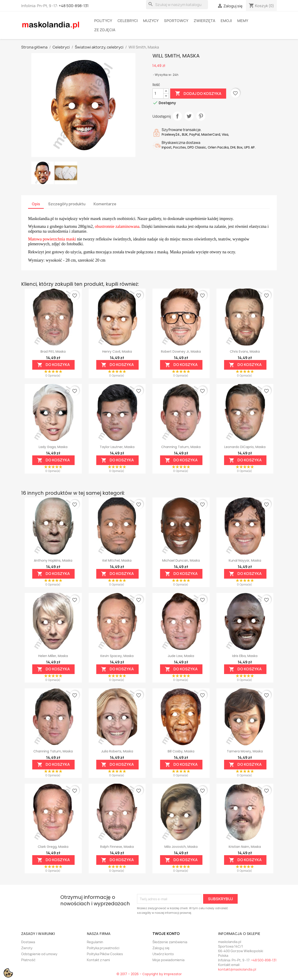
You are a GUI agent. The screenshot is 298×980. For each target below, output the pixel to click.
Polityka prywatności (103, 948)
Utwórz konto (163, 954)
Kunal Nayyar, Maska (245, 560)
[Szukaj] (177, 5)
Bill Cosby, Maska (181, 751)
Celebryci (128, 21)
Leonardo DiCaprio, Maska (245, 447)
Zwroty (27, 948)
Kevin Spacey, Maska (117, 656)
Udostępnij (177, 116)
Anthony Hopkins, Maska (53, 560)
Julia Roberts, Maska (117, 751)
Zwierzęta (205, 21)
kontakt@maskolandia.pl (237, 969)
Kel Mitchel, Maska (117, 560)
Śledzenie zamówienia (170, 942)
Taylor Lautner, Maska (117, 447)
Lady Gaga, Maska (53, 447)
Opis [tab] (36, 204)
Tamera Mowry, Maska (245, 751)
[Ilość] (158, 94)
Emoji (226, 21)
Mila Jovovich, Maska (181, 847)
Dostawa (28, 942)
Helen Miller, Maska (53, 656)
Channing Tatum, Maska (181, 447)
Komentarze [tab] (105, 204)
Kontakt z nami (98, 960)
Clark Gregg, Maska (53, 847)
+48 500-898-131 (74, 6)
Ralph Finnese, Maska (117, 847)
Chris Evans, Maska (245, 351)
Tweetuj (189, 116)
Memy (243, 21)
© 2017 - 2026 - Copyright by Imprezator (149, 974)
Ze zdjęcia (105, 30)
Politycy (103, 21)
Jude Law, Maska (181, 656)
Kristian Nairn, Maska (245, 847)
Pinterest (201, 116)
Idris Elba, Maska (245, 656)
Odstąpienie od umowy (39, 954)
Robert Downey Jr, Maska (181, 351)
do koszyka (53, 365)
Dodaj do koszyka (198, 94)
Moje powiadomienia (168, 960)
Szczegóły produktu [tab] (67, 204)
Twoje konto (166, 934)
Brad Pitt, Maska (53, 351)
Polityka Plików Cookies (105, 954)
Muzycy (151, 21)
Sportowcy (176, 21)
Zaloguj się (161, 948)
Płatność (28, 960)
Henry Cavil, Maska (117, 351)
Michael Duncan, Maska (181, 560)
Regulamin (95, 942)
